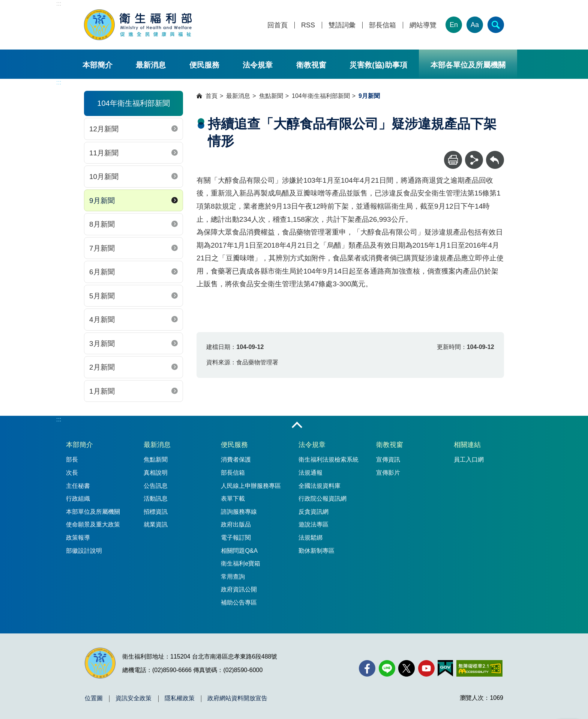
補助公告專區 (239, 602)
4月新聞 (102, 320)
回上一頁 (495, 154)
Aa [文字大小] (475, 25)
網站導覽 (423, 25)
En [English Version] (454, 25)
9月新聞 (102, 201)
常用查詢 (233, 577)
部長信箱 (382, 25)
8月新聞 (102, 224)
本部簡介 (97, 65)
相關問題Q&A (239, 551)
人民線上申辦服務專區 (251, 486)
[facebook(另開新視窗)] (367, 668)
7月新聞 (102, 248)
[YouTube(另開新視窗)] (426, 668)
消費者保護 (236, 460)
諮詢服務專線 (239, 512)
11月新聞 (104, 153)
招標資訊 (156, 512)
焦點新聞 (271, 96)
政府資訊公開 (239, 589)
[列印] (453, 160)
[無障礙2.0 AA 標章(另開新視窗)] (479, 668)
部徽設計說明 (84, 551)
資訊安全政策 (133, 698)
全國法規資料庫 (319, 486)
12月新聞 (104, 129)
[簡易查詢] (496, 25)
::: (59, 4)
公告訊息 (156, 486)
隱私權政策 (180, 698)
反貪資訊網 (313, 512)
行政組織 (78, 499)
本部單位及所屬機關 (93, 512)
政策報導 (78, 538)
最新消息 (151, 65)
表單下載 (233, 499)
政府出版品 (236, 524)
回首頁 (277, 25)
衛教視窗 (311, 65)
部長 (72, 460)
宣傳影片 (388, 473)
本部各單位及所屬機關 (468, 65)
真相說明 (156, 473)
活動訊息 (156, 499)
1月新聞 (102, 391)
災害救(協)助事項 (378, 65)
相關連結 (467, 445)
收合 (297, 426)
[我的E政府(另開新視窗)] (445, 668)
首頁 (211, 96)
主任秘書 (78, 486)
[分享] (474, 160)
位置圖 (94, 698)
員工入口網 (469, 460)
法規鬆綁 (310, 538)
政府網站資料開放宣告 (237, 698)
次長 (72, 473)
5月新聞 (102, 296)
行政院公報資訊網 (322, 499)
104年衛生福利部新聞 (321, 96)
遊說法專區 (313, 524)
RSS (308, 25)
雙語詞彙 (342, 25)
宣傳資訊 (388, 460)
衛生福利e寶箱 (241, 563)
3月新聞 (102, 344)
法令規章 (258, 65)
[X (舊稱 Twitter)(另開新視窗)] (406, 668)
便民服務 (204, 65)
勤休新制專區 (316, 551)
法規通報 (310, 473)
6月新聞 (102, 272)
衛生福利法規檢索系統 (328, 460)
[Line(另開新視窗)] (387, 668)
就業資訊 (156, 524)
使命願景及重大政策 (93, 524)
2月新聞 (102, 367)
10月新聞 (104, 177)
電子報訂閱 (236, 538)
